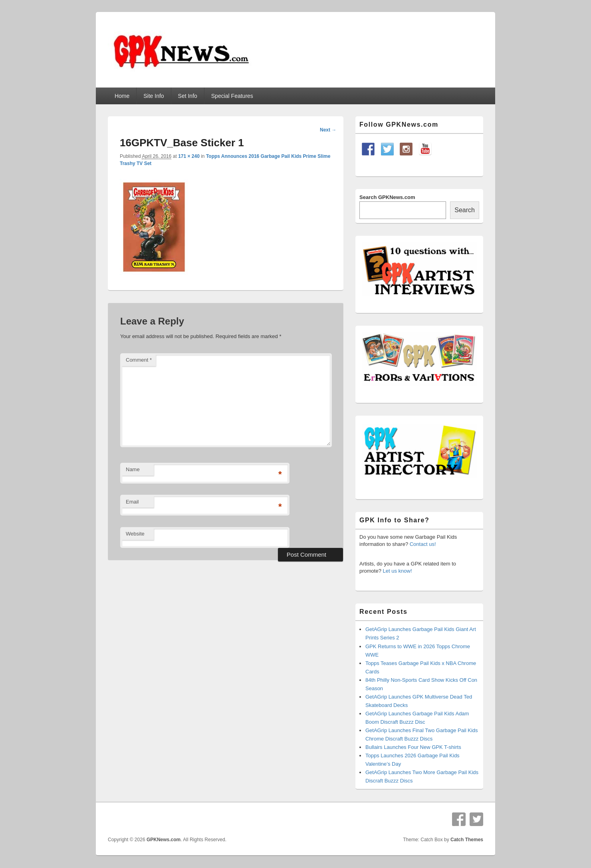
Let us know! (398, 571)
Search (465, 210)
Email (132, 502)
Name (133, 469)
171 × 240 (189, 156)
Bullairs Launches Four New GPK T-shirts (413, 747)
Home (122, 96)
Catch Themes (467, 840)
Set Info (188, 96)
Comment (139, 360)
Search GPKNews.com (387, 197)
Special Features (232, 96)
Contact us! (423, 544)
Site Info (154, 96)
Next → (328, 130)
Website (135, 534)
